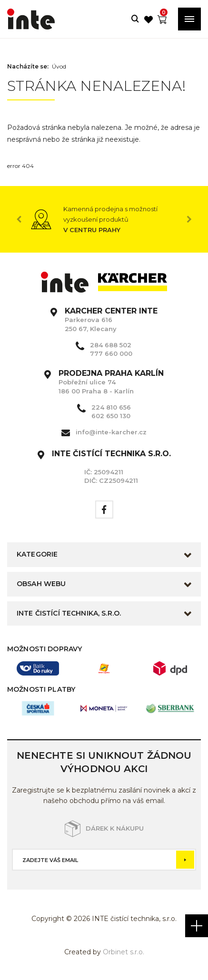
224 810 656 (111, 407)
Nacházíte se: (28, 67)
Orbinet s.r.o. (124, 952)
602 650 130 (111, 416)
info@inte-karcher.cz (111, 432)
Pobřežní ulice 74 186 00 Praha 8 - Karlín (111, 382)
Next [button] (189, 219)
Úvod (59, 67)
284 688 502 (111, 345)
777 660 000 (111, 353)
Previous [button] (19, 219)
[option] (104, 219)
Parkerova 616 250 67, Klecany (111, 320)
